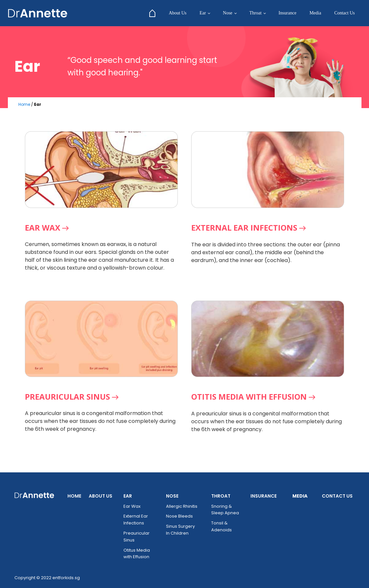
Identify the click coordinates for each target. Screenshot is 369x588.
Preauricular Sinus (137, 537)
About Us (177, 13)
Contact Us (345, 13)
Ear (203, 13)
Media (315, 13)
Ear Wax (132, 506)
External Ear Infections (136, 520)
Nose (228, 13)
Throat (255, 13)
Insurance (287, 13)
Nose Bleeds (179, 516)
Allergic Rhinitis (182, 506)
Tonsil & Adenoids (221, 526)
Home (24, 104)
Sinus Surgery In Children (180, 530)
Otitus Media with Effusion (137, 554)
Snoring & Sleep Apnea (225, 510)
